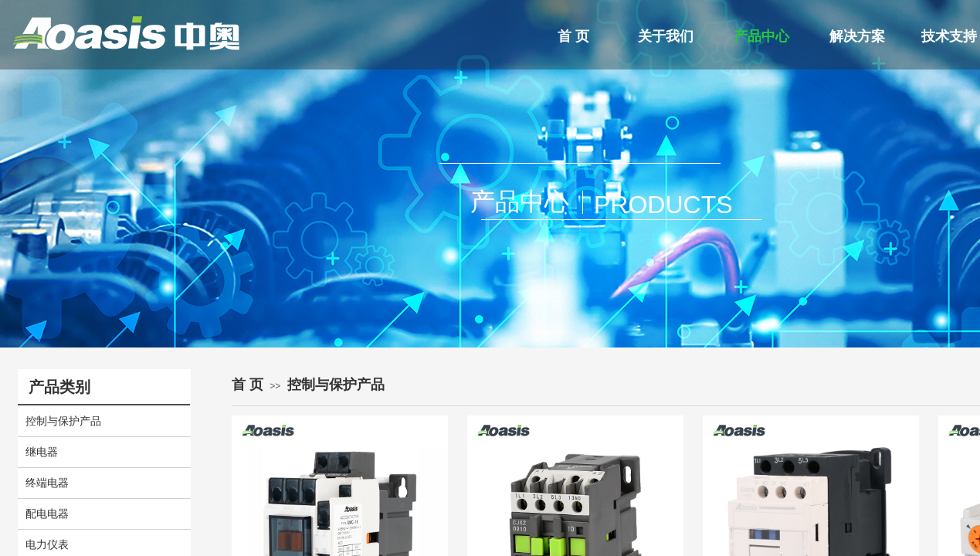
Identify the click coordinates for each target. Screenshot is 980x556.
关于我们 (666, 36)
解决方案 (857, 36)
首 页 (573, 36)
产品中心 (761, 36)
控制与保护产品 (336, 385)
